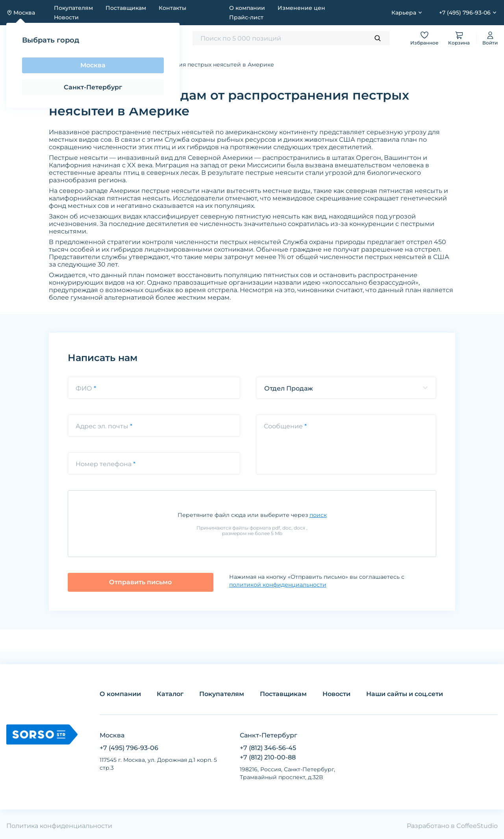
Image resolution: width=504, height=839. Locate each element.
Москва (93, 65)
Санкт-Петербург (93, 87)
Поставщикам (126, 8)
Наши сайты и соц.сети (405, 694)
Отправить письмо (140, 582)
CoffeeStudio (477, 826)
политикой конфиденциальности (278, 585)
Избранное (424, 38)
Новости (66, 17)
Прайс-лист (246, 17)
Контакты (172, 8)
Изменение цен (301, 8)
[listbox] (346, 388)
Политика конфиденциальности (59, 826)
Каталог (170, 694)
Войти (490, 38)
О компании (247, 8)
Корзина (459, 38)
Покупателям (73, 8)
